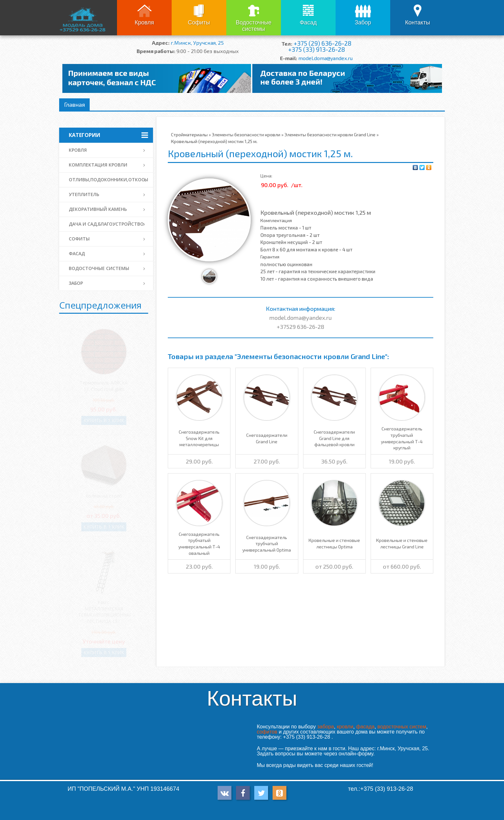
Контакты (418, 23)
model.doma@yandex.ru (325, 58)
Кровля (144, 23)
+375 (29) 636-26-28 (322, 43)
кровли (345, 727)
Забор (363, 23)
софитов (267, 732)
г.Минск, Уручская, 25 (197, 43)
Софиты (199, 23)
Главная (74, 104)
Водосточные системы (253, 26)
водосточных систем (402, 727)
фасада (365, 727)
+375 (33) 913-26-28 (316, 49)
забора (326, 727)
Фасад (308, 23)
